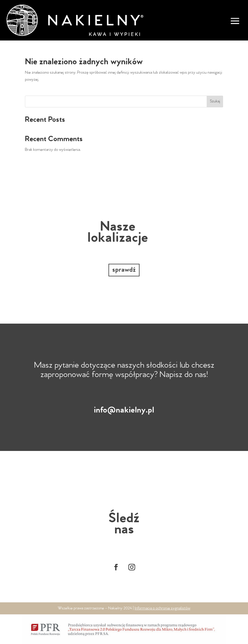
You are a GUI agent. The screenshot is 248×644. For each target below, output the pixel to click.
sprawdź (124, 270)
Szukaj (215, 101)
